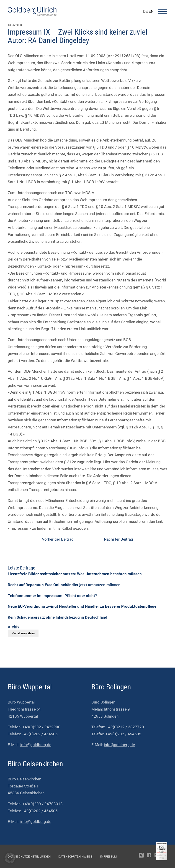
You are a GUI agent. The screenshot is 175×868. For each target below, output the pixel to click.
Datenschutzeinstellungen (29, 857)
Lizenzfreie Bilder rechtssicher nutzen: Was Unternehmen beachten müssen (75, 574)
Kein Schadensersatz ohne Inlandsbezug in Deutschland (58, 617)
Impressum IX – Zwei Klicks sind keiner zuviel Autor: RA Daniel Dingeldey (78, 36)
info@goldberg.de (36, 745)
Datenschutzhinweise (75, 857)
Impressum (108, 857)
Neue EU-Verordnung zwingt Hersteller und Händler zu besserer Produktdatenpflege (82, 606)
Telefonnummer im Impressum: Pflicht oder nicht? (52, 596)
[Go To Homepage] (32, 15)
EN (151, 11)
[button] (10, 858)
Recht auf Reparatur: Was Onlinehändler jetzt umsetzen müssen (64, 585)
